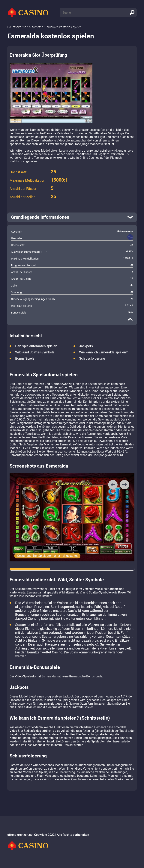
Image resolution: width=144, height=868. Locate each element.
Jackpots (86, 346)
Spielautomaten (33, 27)
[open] (72, 217)
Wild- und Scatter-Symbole (35, 352)
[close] (130, 319)
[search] (132, 13)
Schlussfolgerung (92, 358)
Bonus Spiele (25, 358)
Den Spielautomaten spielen (36, 346)
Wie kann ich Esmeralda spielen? (103, 352)
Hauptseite (14, 27)
